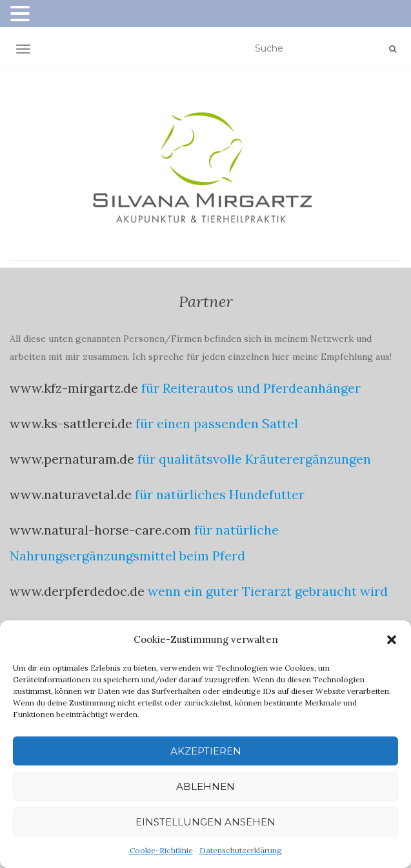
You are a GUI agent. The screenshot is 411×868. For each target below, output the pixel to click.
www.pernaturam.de (72, 459)
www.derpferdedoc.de (77, 591)
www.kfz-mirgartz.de (74, 388)
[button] (392, 640)
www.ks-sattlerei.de (71, 423)
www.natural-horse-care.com (100, 530)
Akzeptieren (206, 751)
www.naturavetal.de (71, 494)
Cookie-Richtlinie (161, 850)
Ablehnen (205, 786)
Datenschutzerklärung (241, 850)
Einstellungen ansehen (205, 822)
